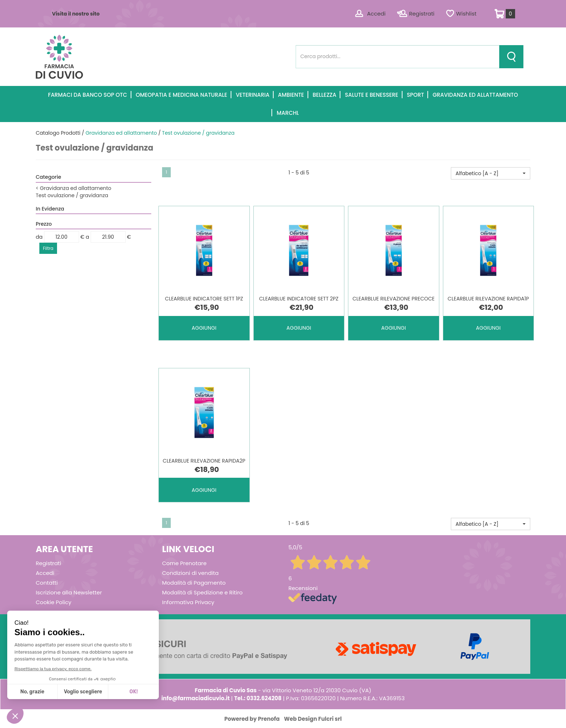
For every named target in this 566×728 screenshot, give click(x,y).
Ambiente (291, 95)
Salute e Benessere (371, 95)
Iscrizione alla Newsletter (69, 592)
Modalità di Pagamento (194, 583)
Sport (415, 95)
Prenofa (269, 719)
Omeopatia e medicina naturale (181, 95)
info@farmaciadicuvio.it (195, 698)
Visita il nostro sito (76, 14)
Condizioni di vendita (190, 573)
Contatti (47, 583)
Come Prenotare (184, 563)
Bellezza (325, 95)
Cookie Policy (54, 602)
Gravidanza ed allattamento (475, 95)
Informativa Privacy (188, 602)
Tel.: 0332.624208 (258, 698)
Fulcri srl (330, 719)
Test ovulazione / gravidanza (72, 195)
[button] (491, 173)
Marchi (287, 113)
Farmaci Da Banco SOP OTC (88, 95)
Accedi (376, 14)
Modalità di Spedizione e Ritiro (202, 592)
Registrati (422, 14)
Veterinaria (252, 95)
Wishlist (466, 14)
